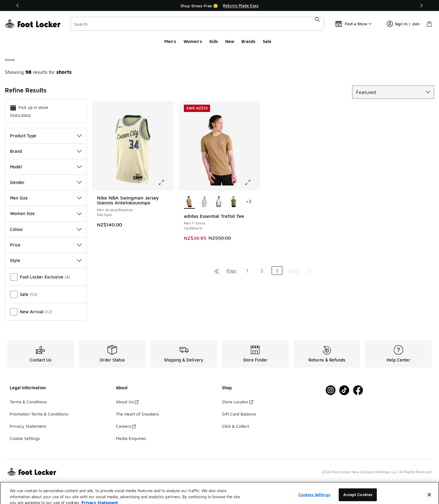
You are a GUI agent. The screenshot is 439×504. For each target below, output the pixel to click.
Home (10, 60)
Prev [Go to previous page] (231, 271)
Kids (214, 41)
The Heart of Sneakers (137, 414)
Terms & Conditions (28, 402)
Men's (170, 41)
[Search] (197, 24)
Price (46, 245)
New (230, 41)
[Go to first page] (217, 271)
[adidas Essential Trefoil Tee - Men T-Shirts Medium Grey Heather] (204, 202)
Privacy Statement (28, 426)
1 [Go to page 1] (247, 271)
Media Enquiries (131, 438)
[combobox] (197, 24)
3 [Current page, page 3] (277, 271)
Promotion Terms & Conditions (39, 414)
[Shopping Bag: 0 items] (429, 24)
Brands (248, 41)
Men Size (46, 198)
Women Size (46, 213)
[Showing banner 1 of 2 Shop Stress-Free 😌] (220, 5)
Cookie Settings (25, 438)
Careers (126, 426)
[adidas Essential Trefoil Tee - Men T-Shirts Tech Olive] (234, 202)
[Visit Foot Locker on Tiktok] (344, 390)
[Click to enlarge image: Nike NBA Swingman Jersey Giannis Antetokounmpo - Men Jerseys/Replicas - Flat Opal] (166, 182)
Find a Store (20, 115)
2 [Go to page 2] (262, 271)
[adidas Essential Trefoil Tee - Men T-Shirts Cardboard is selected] (189, 202)
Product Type (46, 136)
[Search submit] (317, 24)
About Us (127, 402)
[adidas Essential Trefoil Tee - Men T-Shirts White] (219, 202)
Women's (193, 41)
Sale (267, 41)
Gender (46, 182)
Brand (46, 151)
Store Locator (237, 402)
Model (46, 167)
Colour (46, 229)
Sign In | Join (403, 24)
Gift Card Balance (239, 414)
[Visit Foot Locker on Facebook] (358, 390)
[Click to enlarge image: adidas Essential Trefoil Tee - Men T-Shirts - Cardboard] (252, 182)
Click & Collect (236, 426)
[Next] (421, 5)
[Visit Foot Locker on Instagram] (331, 390)
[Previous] (18, 5)
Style (46, 260)
